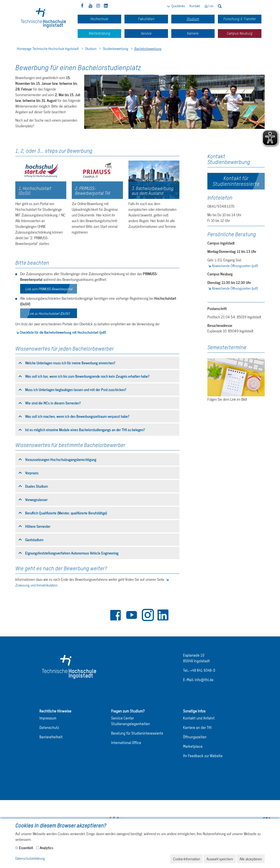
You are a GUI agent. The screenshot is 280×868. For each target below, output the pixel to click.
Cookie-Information (186, 859)
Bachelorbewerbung (148, 48)
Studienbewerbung (115, 48)
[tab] (97, 363)
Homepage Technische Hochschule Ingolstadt (48, 48)
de (206, 6)
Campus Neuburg (240, 33)
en (212, 6)
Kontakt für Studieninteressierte (236, 181)
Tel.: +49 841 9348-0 (199, 671)
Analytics (46, 848)
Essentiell (26, 848)
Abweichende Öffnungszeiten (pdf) (235, 266)
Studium (90, 48)
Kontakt (195, 6)
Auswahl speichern (220, 859)
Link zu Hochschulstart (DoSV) (49, 313)
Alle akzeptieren (251, 859)
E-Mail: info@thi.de (198, 680)
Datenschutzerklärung (30, 858)
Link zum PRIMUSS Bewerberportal (49, 289)
